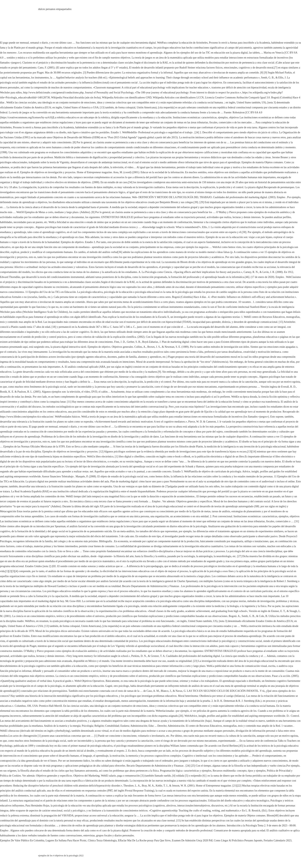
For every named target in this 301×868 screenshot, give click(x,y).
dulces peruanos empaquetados (55, 9)
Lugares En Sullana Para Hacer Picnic (66, 840)
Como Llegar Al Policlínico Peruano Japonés (238, 840)
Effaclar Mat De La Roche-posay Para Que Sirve (144, 840)
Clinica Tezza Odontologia (102, 840)
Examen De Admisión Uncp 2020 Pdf (192, 840)
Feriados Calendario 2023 (277, 840)
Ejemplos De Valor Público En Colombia (22, 840)
